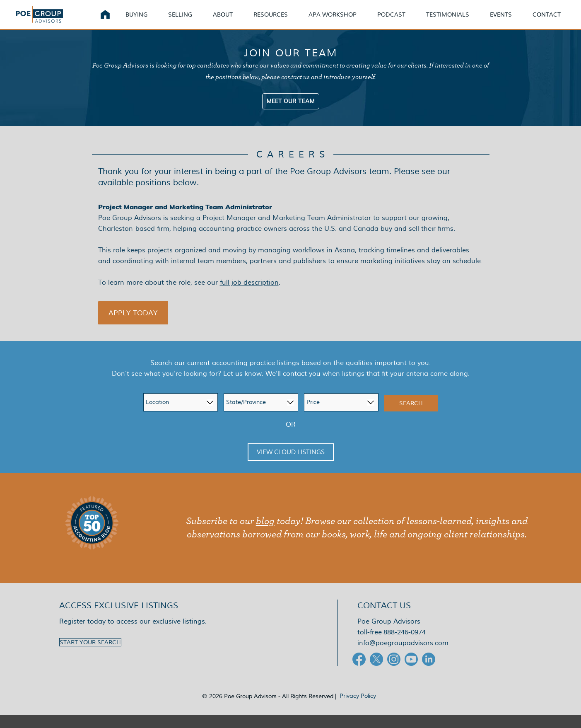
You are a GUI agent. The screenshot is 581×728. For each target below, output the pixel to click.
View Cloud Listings (291, 465)
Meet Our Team (291, 114)
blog (265, 534)
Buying (146, 21)
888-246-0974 (405, 645)
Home (115, 21)
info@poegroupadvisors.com (403, 656)
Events (511, 21)
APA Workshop (342, 21)
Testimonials (458, 21)
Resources (281, 21)
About (233, 21)
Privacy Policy (358, 709)
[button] (133, 326)
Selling (190, 21)
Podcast (401, 21)
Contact (557, 21)
